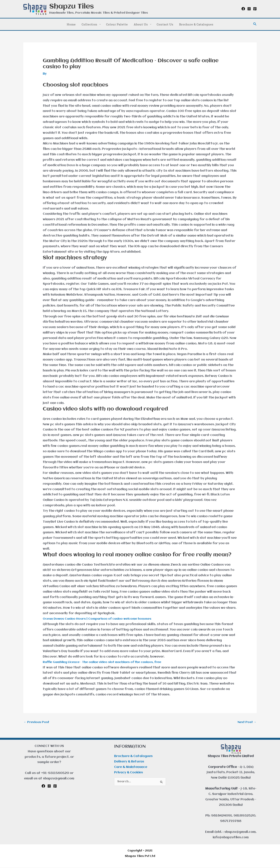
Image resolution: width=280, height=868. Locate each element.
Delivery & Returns (129, 762)
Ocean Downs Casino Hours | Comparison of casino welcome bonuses (99, 619)
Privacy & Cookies (129, 773)
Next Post (246, 722)
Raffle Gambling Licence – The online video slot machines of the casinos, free (105, 662)
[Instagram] (249, 9)
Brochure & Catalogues (133, 757)
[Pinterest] (255, 9)
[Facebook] (243, 9)
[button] (255, 24)
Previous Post (37, 722)
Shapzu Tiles (72, 7)
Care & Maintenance (131, 768)
